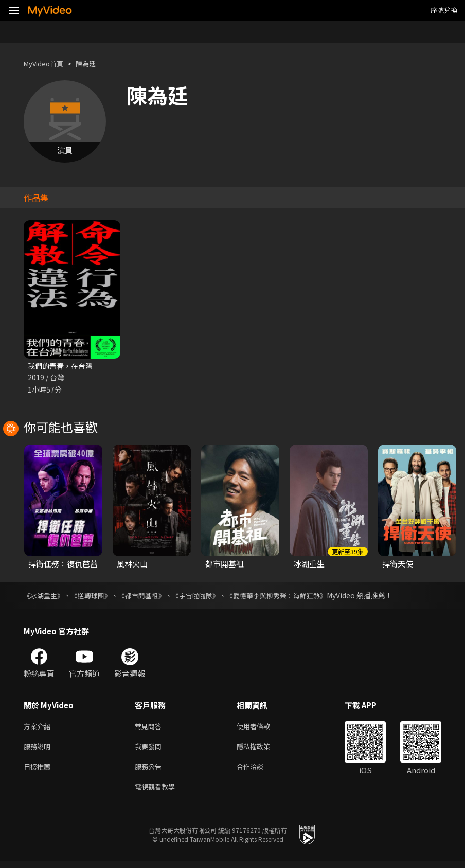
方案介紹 (39, 728)
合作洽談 (258, 771)
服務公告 (150, 771)
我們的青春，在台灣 (62, 366)
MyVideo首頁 (47, 64)
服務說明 (39, 749)
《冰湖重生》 (45, 596)
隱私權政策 (262, 749)
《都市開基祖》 (150, 596)
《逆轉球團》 (96, 596)
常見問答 (150, 728)
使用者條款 (262, 728)
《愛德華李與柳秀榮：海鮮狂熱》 (294, 596)
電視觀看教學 (158, 793)
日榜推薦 (39, 771)
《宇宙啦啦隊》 (207, 596)
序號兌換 (444, 10)
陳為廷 (94, 64)
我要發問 (150, 749)
